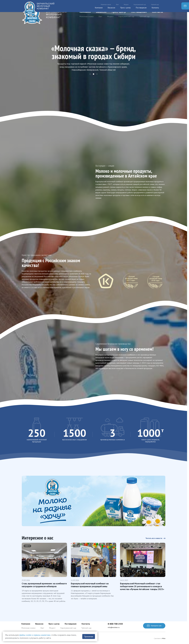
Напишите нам (154, 626)
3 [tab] (97, 74)
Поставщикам (139, 12)
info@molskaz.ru (114, 627)
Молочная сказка (86, 16)
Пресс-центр (119, 12)
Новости (27, 543)
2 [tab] (94, 74)
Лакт (100, 16)
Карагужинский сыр (126, 16)
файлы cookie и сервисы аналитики (35, 635)
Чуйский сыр (144, 16)
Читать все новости (154, 535)
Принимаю (89, 636)
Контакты (157, 12)
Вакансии (101, 12)
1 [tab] (90, 74)
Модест (110, 16)
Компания (85, 12)
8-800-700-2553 (116, 624)
